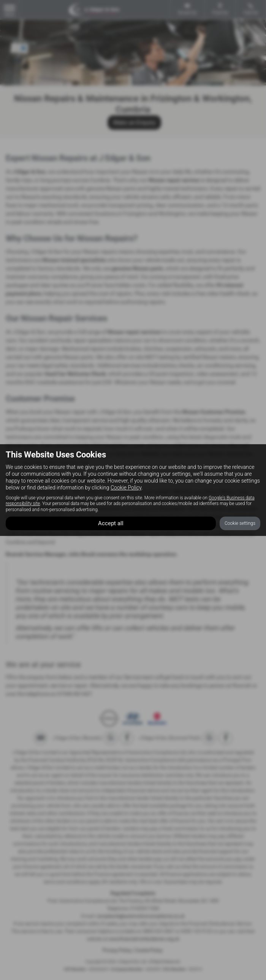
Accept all (111, 523)
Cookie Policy (126, 488)
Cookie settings (240, 523)
